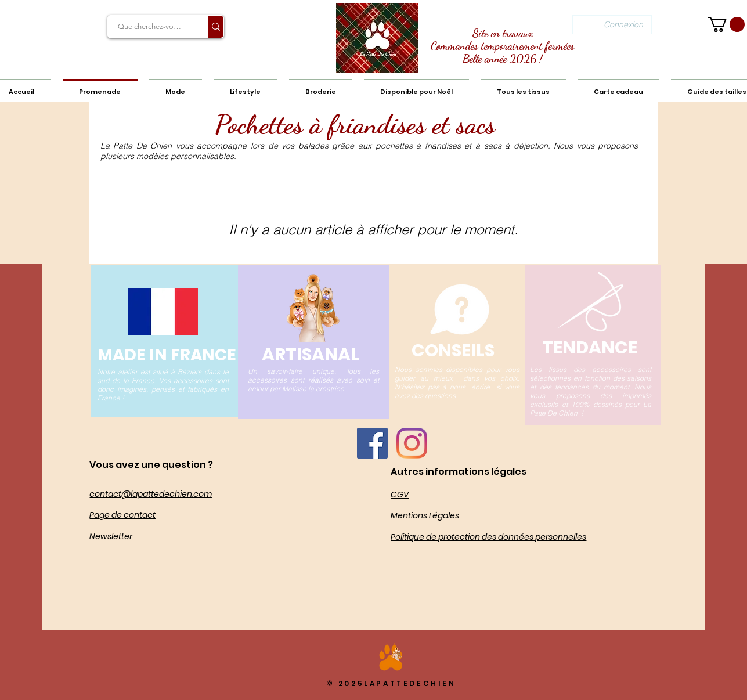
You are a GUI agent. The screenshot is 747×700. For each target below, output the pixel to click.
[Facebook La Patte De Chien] (372, 443)
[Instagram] (412, 443)
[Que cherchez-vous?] (151, 27)
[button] (726, 24)
